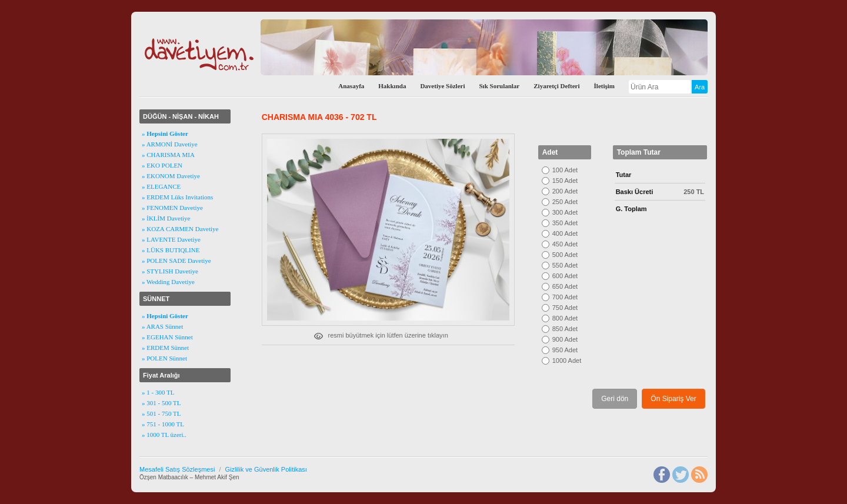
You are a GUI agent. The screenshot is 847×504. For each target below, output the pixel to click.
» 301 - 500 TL (161, 403)
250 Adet (565, 202)
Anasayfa (351, 86)
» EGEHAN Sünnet (167, 337)
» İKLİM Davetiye (166, 218)
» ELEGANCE (161, 186)
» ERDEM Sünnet (165, 348)
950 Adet (565, 350)
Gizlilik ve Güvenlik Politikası (266, 469)
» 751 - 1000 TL (163, 424)
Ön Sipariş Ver (673, 399)
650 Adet (565, 286)
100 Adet (565, 170)
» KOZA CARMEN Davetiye (180, 229)
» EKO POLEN (162, 165)
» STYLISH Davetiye (170, 271)
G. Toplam (631, 209)
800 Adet (565, 318)
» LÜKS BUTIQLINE (171, 250)
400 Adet (565, 233)
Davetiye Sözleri (442, 86)
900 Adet (565, 339)
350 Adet (565, 223)
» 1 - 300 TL (158, 392)
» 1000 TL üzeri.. (164, 435)
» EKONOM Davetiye (171, 176)
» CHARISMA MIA (168, 155)
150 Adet (565, 181)
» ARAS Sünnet (162, 326)
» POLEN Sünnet (164, 358)
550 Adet (565, 265)
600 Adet (565, 276)
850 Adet (565, 329)
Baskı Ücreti (635, 192)
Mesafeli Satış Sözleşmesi (177, 469)
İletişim (604, 86)
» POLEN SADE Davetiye (176, 261)
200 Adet (565, 191)
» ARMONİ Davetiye (170, 144)
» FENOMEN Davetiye (172, 208)
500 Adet (565, 255)
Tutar (624, 175)
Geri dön (615, 399)
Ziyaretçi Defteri (556, 86)
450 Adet (565, 244)
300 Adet (565, 212)
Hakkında (392, 86)
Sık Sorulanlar (499, 86)
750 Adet (565, 308)
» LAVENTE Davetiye (171, 239)
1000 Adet (567, 361)
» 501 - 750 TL (161, 413)
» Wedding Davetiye (168, 282)
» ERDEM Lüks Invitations (177, 197)
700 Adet (565, 297)
